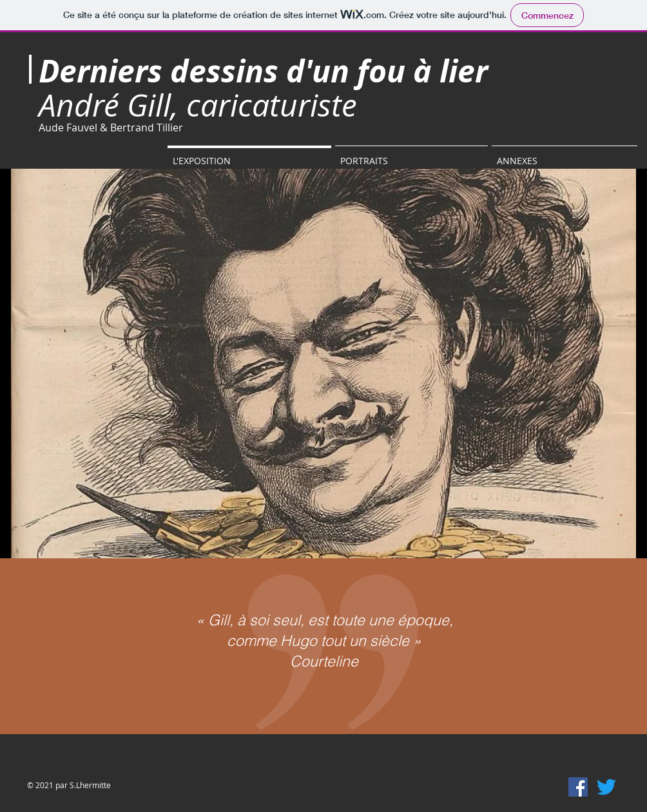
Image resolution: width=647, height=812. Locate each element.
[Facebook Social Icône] (578, 787)
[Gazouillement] (606, 787)
